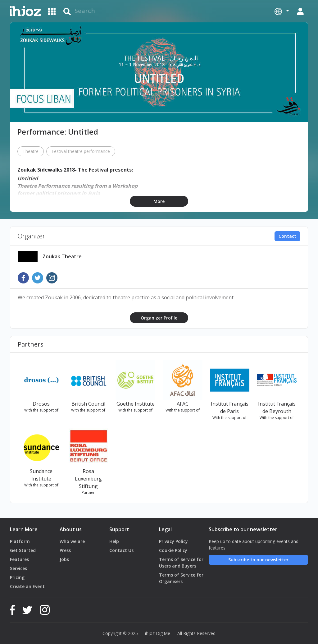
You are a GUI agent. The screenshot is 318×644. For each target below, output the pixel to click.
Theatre (31, 151)
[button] (282, 11)
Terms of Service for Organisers (181, 578)
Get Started (23, 550)
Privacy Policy (173, 541)
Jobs (64, 559)
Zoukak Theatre (62, 256)
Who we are (72, 541)
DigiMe (163, 633)
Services (18, 568)
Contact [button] (287, 236)
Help (114, 541)
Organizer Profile (159, 318)
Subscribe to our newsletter (258, 560)
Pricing (17, 577)
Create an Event (27, 586)
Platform (20, 541)
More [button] (159, 201)
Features (19, 559)
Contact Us (121, 550)
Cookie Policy (173, 550)
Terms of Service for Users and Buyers (181, 563)
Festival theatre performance (81, 151)
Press (65, 550)
